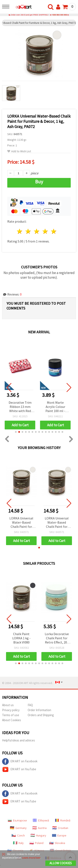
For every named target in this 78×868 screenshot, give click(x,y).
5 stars (54, 231)
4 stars (45, 231)
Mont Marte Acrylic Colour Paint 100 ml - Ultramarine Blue (57, 407)
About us (8, 705)
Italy (18, 843)
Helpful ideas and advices (19, 740)
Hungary (38, 835)
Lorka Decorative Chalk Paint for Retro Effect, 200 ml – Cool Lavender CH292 (57, 638)
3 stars (37, 231)
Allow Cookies (61, 863)
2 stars (28, 231)
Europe (59, 835)
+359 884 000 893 (59, 15)
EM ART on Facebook (20, 761)
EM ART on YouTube (19, 769)
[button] (16, 432)
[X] (4, 854)
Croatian (60, 828)
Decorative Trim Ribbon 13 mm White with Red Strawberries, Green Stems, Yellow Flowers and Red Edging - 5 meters (21, 407)
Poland (37, 843)
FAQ (30, 705)
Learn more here (31, 858)
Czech (18, 835)
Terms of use (11, 715)
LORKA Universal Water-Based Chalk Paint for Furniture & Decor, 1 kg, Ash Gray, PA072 (21, 523)
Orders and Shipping (41, 715)
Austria (40, 828)
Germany (18, 828)
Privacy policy (11, 710)
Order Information (39, 710)
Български (17, 820)
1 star (20, 231)
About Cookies (12, 720)
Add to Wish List (19, 151)
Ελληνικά (41, 820)
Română (63, 820)
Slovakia (57, 843)
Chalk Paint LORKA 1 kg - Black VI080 (21, 638)
